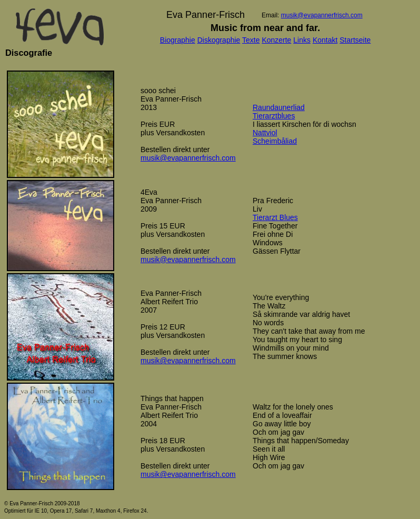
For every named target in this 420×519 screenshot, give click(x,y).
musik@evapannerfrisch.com (322, 15)
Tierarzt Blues (275, 217)
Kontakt (325, 40)
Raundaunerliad (279, 107)
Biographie (178, 40)
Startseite (355, 40)
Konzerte (276, 40)
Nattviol (265, 133)
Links (302, 40)
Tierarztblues (274, 116)
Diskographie (219, 40)
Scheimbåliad (275, 141)
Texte (251, 40)
